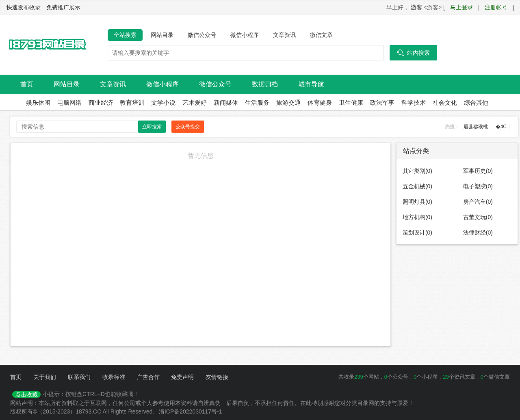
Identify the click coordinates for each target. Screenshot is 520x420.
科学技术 (414, 102)
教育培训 (132, 102)
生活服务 (257, 102)
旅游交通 (288, 102)
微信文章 (321, 35)
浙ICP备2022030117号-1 (191, 411)
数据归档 (265, 84)
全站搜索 (125, 35)
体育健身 (320, 102)
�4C (501, 127)
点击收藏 (26, 394)
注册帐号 (496, 7)
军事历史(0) (478, 171)
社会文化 (445, 102)
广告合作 (148, 377)
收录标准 (114, 377)
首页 (27, 84)
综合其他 (476, 102)
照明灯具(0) (417, 202)
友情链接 (217, 377)
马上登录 (461, 7)
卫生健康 (351, 102)
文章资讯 (284, 35)
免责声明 (182, 377)
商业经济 (101, 102)
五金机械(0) (417, 186)
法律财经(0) (478, 233)
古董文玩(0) (478, 217)
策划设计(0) (417, 233)
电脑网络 (69, 102)
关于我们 (45, 377)
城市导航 (311, 84)
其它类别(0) (417, 171)
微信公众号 (202, 35)
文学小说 (163, 102)
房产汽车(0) (478, 202)
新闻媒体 (226, 102)
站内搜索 (413, 53)
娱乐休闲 (38, 102)
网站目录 (162, 35)
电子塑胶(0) (478, 186)
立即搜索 (152, 127)
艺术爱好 (195, 102)
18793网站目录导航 (47, 45)
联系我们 (79, 377)
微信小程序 (245, 35)
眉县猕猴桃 (476, 127)
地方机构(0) (417, 217)
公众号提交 (188, 127)
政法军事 (382, 102)
